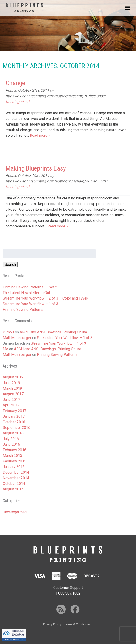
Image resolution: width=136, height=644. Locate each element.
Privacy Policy (52, 624)
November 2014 (16, 478)
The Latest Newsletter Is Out (26, 293)
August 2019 (13, 377)
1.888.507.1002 (68, 593)
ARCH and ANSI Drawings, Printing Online (53, 332)
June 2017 (11, 400)
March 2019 (12, 388)
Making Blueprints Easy (36, 168)
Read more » (40, 135)
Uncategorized (17, 102)
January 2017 (14, 416)
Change (15, 83)
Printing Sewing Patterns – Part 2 (30, 287)
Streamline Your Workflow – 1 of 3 (31, 304)
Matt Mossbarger (17, 338)
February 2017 (15, 411)
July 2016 (11, 439)
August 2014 (13, 489)
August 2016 (13, 433)
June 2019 (11, 383)
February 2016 (15, 450)
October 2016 (14, 422)
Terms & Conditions (77, 624)
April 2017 (11, 405)
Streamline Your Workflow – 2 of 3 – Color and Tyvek (46, 298)
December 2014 (16, 472)
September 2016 (17, 428)
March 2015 (12, 456)
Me (5, 349)
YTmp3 (8, 332)
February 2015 (15, 461)
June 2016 (11, 444)
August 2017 (13, 394)
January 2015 (14, 467)
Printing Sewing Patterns (23, 310)
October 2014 (14, 484)
